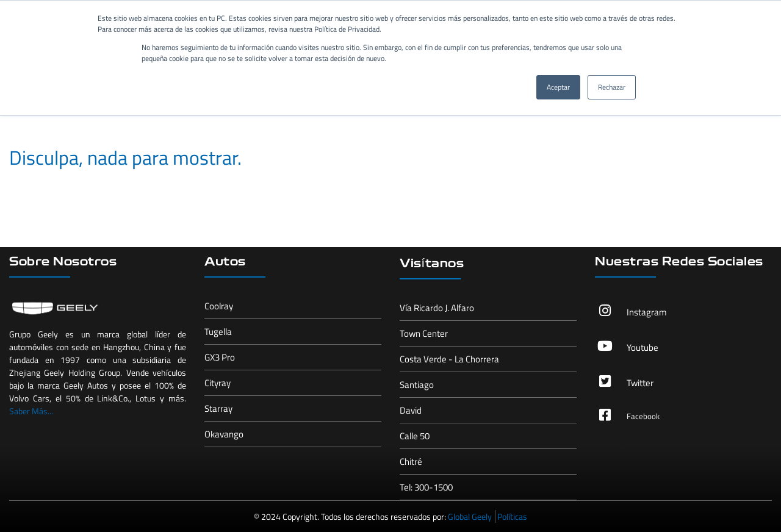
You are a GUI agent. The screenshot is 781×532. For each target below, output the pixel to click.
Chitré (411, 462)
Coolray (219, 306)
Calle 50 (415, 436)
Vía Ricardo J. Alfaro (437, 308)
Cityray (218, 383)
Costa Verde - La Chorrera (449, 359)
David (411, 410)
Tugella (218, 332)
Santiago (417, 385)
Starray (218, 408)
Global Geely (470, 516)
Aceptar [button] (558, 87)
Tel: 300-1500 (426, 487)
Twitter (640, 383)
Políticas (512, 516)
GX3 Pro (220, 357)
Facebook (643, 416)
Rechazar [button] (612, 87)
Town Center (424, 333)
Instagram (647, 312)
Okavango (224, 434)
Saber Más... (31, 411)
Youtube (642, 347)
